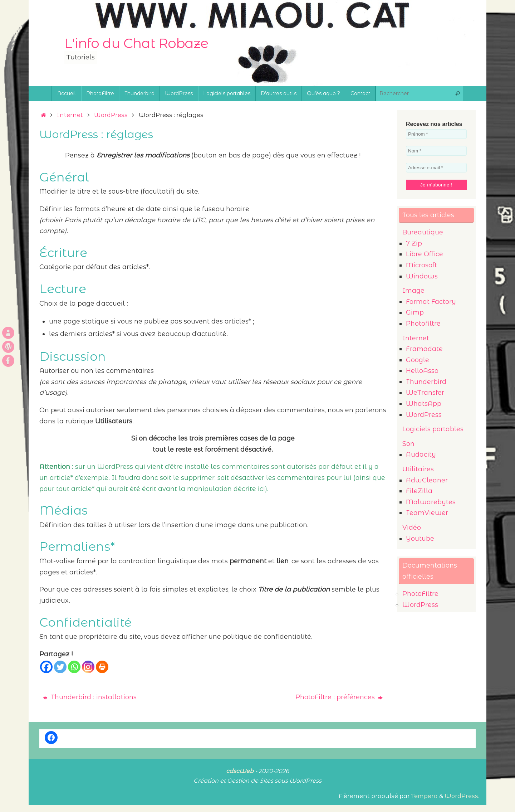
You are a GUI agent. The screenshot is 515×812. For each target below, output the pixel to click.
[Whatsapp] (74, 667)
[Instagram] (88, 667)
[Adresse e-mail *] (436, 168)
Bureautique (423, 232)
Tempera (425, 796)
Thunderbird (426, 382)
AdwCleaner (427, 480)
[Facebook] (46, 667)
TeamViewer (427, 513)
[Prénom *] (436, 134)
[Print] (102, 667)
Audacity (421, 454)
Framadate (424, 349)
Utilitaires (418, 469)
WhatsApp (424, 404)
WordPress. (462, 796)
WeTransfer (425, 393)
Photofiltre (423, 324)
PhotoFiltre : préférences (339, 697)
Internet (70, 115)
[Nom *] (436, 151)
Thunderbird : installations (90, 697)
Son (408, 444)
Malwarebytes (431, 502)
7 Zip (414, 243)
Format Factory (431, 302)
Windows (422, 276)
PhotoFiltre (420, 594)
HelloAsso (422, 371)
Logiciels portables (433, 429)
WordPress (111, 115)
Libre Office (425, 254)
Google (418, 360)
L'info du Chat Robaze (136, 43)
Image (413, 291)
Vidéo (412, 527)
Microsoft (421, 265)
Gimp (415, 312)
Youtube (420, 539)
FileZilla (419, 491)
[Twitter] (60, 667)
